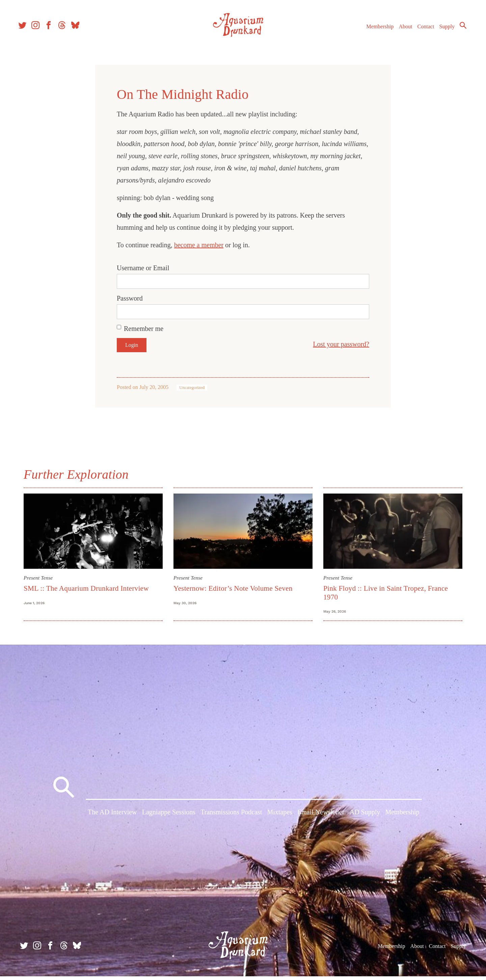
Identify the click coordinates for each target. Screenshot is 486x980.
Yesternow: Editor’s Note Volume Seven (233, 588)
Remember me (144, 329)
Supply (443, 30)
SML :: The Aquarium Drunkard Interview (86, 588)
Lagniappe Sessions (169, 817)
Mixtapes (279, 817)
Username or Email (143, 268)
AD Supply (365, 817)
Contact (422, 30)
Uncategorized (192, 388)
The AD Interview (112, 817)
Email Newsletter (321, 817)
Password (130, 298)
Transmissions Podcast (231, 817)
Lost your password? (341, 344)
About (401, 30)
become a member (199, 245)
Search (459, 29)
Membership (376, 30)
